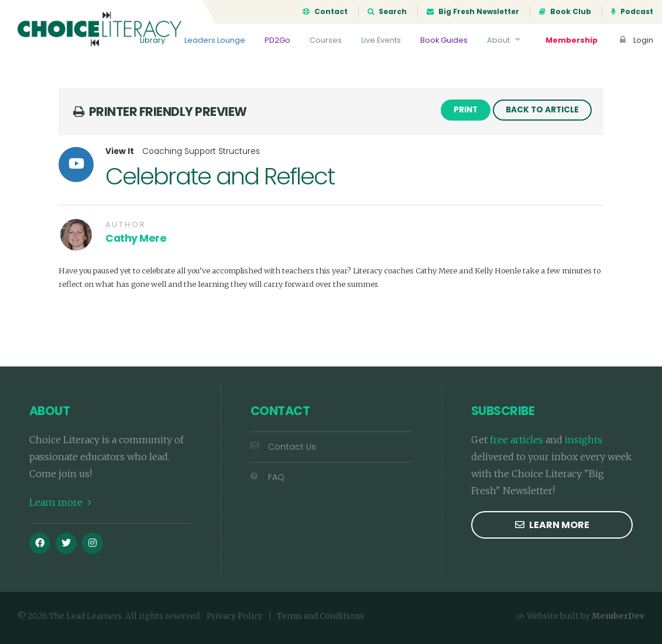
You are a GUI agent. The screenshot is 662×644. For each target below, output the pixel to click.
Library (152, 40)
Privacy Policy (235, 616)
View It (120, 152)
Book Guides (444, 40)
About (505, 40)
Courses (326, 40)
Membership (572, 40)
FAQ (267, 477)
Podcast (632, 12)
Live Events (381, 40)
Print (466, 110)
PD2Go (277, 40)
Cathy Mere (136, 238)
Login (635, 40)
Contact (325, 12)
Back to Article (542, 110)
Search (387, 12)
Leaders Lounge (215, 40)
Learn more (60, 502)
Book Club (565, 12)
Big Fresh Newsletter (473, 12)
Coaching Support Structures (201, 151)
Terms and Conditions (320, 616)
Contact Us (283, 447)
